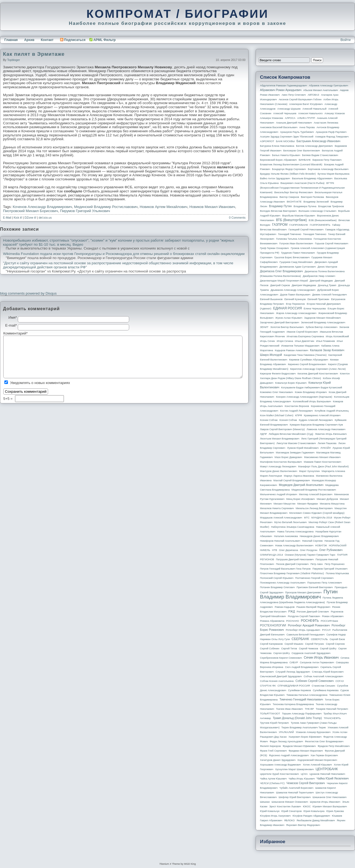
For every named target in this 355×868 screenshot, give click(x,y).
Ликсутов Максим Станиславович (296, 443)
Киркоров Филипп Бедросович (278, 374)
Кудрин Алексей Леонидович (316, 420)
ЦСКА (304, 774)
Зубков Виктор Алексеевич (322, 327)
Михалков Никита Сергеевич (277, 508)
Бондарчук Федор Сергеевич (289, 169)
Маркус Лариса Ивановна (299, 476)
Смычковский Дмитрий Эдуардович (281, 676)
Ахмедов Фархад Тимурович (332, 137)
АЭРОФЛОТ (267, 141)
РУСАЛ (326, 630)
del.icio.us (45, 218)
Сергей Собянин (270, 649)
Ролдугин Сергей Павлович (304, 616)
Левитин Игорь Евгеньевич (331, 434)
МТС (307, 518)
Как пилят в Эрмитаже (34, 54)
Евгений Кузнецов (295, 299)
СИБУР (294, 662)
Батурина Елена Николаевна (277, 146)
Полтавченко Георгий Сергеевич (314, 578)
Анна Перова (307, 127)
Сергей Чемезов (308, 649)
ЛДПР (263, 434)
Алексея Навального (310, 113)
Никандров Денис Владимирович (319, 536)
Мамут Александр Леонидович (278, 467)
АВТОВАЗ (313, 95)
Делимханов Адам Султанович (298, 267)
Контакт (47, 40)
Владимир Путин (280, 206)
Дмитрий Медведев (321, 281)
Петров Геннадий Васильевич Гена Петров (285, 569)
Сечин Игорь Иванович (321, 658)
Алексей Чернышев (285, 113)
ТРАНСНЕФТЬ (332, 718)
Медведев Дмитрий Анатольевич (301, 485)
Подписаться (73, 40)
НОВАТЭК (321, 546)
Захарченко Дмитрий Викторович (280, 322)
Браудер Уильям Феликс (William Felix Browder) (288, 174)
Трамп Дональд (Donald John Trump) (297, 718)
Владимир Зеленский (316, 202)
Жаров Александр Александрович (296, 313)
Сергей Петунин (314, 644)
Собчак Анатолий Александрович (323, 676)
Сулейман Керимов (300, 690)
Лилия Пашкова (327, 443)
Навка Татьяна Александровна (295, 532)
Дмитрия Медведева (304, 285)
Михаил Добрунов (327, 499)
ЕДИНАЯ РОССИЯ (287, 308)
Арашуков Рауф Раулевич (331, 132)
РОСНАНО (293, 621)
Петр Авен (317, 564)
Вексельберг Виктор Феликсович (294, 192)
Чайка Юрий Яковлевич (332, 778)
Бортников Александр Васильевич (328, 169)
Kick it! (18, 218)
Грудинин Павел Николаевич (298, 253)
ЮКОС (307, 807)
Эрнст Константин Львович (285, 807)
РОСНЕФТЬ (310, 621)
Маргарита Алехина (333, 471)
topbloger (14, 60)
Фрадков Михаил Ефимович (299, 746)
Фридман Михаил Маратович (306, 751)
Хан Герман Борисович (324, 755)
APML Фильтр (105, 40)
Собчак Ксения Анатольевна (277, 681)
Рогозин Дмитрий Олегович (313, 612)
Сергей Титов (289, 649)
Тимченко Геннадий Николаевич (301, 699)
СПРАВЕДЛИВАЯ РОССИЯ (294, 686)
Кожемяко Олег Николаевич (276, 392)
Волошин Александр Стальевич (317, 211)
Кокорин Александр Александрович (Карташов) (304, 397)
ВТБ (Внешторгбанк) (292, 220)
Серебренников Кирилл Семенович (281, 658)
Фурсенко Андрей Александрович (289, 755)
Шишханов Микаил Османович (290, 802)
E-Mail (7, 218)
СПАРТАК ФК (268, 686)
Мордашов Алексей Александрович (281, 518)
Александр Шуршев (289, 109)
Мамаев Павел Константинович (323, 462)
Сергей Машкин (294, 644)
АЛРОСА (290, 118)
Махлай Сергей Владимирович (292, 480)
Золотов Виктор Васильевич (287, 327)
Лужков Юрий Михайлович (303, 448)
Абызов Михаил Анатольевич (321, 90)
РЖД (292, 611)
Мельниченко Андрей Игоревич (279, 494)
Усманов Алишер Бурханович (313, 732)
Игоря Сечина (285, 341)
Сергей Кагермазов (271, 644)
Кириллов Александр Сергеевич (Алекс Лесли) (318, 369)
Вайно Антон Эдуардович (275, 178)
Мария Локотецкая (271, 476)
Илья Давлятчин (305, 341)
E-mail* (11, 325)
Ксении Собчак (269, 420)
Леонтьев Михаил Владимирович (280, 439)
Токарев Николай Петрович (332, 709)
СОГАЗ (340, 681)
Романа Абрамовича (272, 621)
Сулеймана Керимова (326, 690)
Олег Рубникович (331, 550)
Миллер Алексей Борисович (316, 494)
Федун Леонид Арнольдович (286, 741)
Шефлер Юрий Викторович (295, 797)
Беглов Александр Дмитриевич (314, 146)
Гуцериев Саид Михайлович (296, 262)
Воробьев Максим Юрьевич (299, 216)
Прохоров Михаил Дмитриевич (303, 593)
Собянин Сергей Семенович (315, 681)
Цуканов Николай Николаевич (327, 774)
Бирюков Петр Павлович (327, 160)
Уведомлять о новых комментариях (40, 383)
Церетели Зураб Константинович (279, 774)
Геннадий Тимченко (290, 234)
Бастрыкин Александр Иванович (319, 141)
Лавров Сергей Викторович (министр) (282, 429)
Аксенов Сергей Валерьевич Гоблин (300, 99)
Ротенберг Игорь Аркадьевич (303, 630)
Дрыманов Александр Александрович (293, 290)
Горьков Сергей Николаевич (332, 244)
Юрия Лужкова (335, 811)
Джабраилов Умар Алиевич (319, 276)
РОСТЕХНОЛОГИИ (273, 625)
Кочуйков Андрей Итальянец (332, 411)
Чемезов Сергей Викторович (306, 783)
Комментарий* (11, 333)
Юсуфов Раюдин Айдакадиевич (311, 816)
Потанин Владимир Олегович (277, 587)
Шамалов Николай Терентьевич (295, 793)
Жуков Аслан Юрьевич (289, 318)
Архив (29, 40)
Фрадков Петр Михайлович (334, 746)
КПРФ (299, 415)
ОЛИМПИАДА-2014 (271, 555)
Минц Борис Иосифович (301, 499)
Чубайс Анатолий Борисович (296, 788)
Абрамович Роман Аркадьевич (281, 90)
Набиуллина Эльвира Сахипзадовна (292, 527)
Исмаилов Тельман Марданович (300, 346)
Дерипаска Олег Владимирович (281, 271)
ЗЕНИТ (264, 327)
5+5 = (8, 399)
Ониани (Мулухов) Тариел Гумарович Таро (310, 555)
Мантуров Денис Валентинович (279, 471)
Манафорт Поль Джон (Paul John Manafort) (323, 467)
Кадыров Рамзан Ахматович (292, 350)
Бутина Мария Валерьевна (334, 174)
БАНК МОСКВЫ (286, 141)
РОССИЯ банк (329, 621)
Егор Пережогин (295, 304)
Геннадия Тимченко (315, 234)
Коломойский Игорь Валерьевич (312, 401)
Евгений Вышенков (271, 299)
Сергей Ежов (337, 639)
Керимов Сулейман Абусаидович (308, 360)
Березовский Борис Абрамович (278, 160)
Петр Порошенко (335, 564)
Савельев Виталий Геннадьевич (306, 635)
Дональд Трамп (327, 285)
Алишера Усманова (271, 118)
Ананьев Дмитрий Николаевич (294, 123)
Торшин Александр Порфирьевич (302, 714)
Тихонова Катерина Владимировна (293, 704)
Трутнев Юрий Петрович (274, 723)
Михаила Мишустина (332, 504)
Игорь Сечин (267, 341)
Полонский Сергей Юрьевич (277, 578)
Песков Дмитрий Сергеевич (292, 564)
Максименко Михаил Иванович (322, 457)
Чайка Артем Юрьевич (273, 779)
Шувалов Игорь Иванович (325, 802)
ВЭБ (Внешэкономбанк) (323, 220)
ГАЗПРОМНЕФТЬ (320, 225)
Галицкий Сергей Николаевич (306, 230)
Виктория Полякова (313, 197)
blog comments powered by (28, 293)
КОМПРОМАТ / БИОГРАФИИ (177, 14)
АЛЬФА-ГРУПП (306, 118)
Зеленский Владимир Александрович (323, 322)
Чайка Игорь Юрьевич (302, 779)
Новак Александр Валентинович (294, 546)
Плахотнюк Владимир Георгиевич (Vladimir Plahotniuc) (292, 573)
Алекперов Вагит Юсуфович (306, 104)
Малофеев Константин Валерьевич (281, 462)
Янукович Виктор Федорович (303, 825)
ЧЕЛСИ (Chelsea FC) (272, 783)
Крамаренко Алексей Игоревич (322, 415)
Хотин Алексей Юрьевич (317, 765)
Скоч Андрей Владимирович (302, 667)
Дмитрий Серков (280, 285)
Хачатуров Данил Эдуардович (278, 760)
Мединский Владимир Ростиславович (106, 207)
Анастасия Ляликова (326, 123)
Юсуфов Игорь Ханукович (275, 816)
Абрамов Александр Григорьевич (329, 86)
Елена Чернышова (315, 309)
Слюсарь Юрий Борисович (328, 672)
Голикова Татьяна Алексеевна (294, 239)
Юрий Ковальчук (270, 811)
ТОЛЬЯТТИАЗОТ (270, 714)
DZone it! (30, 218)
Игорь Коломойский (337, 336)
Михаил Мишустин (285, 504)
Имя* (13, 318)
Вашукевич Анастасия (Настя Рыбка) (302, 183)
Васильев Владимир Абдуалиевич (312, 178)
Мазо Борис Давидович (289, 457)
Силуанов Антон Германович (317, 662)
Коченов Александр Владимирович (42, 207)
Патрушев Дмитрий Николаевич (295, 559)
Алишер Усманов (335, 113)
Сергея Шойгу (282, 653)
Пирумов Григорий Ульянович (85, 211)
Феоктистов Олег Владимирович (324, 741)
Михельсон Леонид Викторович (314, 508)
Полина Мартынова (337, 573)
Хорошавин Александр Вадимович (280, 765)
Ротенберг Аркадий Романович (309, 625)
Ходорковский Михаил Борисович (317, 760)
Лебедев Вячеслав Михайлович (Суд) (291, 434)
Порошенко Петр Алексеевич (325, 583)
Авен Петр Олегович (294, 95)
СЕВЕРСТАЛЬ (319, 639)
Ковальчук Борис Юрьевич (291, 383)
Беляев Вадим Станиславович (320, 155)
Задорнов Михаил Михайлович (323, 318)
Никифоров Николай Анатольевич (280, 541)
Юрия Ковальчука (314, 811)
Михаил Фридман (308, 504)
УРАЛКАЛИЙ (286, 732)
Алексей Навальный (314, 109)
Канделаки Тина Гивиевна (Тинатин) (305, 355)
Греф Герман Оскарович (274, 248)
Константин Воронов (297, 406)
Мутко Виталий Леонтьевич (290, 522)
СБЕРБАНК (300, 639)
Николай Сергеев (312, 541)
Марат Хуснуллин (309, 471)
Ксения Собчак (288, 420)
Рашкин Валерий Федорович (313, 607)
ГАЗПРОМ (280, 225)
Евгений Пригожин (318, 299)
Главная (11, 40)
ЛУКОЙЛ (326, 448)
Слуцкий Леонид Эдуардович (293, 672)
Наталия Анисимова (286, 536)
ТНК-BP (309, 709)
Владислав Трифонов (331, 206)
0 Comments (237, 218)
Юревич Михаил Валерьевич (330, 807)
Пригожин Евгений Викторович (315, 587)
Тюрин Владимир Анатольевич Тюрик (304, 728)
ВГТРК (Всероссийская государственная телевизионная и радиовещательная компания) (302, 188)
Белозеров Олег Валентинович (302, 151)
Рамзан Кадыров (285, 607)
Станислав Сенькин (324, 686)
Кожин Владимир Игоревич (311, 392)
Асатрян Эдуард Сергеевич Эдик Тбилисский (287, 137)
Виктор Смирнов (289, 197)
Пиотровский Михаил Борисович (30, 211)
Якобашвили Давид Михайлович (316, 820)
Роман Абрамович (333, 616)
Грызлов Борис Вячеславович (292, 257)
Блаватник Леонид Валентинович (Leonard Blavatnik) (291, 165)
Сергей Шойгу (328, 649)
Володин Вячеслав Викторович (278, 211)
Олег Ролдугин (309, 550)
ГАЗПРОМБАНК (298, 225)
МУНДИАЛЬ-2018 (322, 518)
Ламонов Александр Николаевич (326, 429)
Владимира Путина (305, 206)
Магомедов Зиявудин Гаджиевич (295, 453)
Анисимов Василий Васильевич (279, 127)
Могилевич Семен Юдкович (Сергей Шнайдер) (317, 513)
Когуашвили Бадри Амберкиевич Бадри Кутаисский (312, 388)
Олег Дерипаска (288, 550)
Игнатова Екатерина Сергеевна (305, 336)
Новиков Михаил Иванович (212, 207)
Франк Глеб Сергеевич (273, 751)
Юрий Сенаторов (291, 811)
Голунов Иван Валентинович (296, 244)
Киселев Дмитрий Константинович (318, 374)
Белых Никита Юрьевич (286, 155)
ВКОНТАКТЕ (294, 202)
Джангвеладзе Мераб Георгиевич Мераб (284, 281)
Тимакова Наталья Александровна (307, 695)
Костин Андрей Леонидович (297, 411)
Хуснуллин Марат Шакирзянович (295, 769)
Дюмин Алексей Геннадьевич (329, 295)
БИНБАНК (305, 160)
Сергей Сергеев (335, 644)
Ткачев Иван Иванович (290, 709)
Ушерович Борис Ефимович (305, 737)
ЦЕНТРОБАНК (327, 769)
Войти (346, 40)
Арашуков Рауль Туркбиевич (297, 132)
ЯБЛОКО (289, 820)
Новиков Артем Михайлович (163, 207)
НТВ (275, 550)
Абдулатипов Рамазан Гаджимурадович (283, 86)
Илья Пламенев (325, 341)
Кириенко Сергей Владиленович (307, 364)
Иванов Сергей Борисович (302, 332)
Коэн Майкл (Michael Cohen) (277, 415)
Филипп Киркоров (270, 746)
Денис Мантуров (327, 267)
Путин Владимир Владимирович (299, 594)
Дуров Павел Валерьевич (295, 295)
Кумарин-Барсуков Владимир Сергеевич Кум (316, 425)
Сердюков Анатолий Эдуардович (311, 653)
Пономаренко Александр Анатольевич (283, 583)
